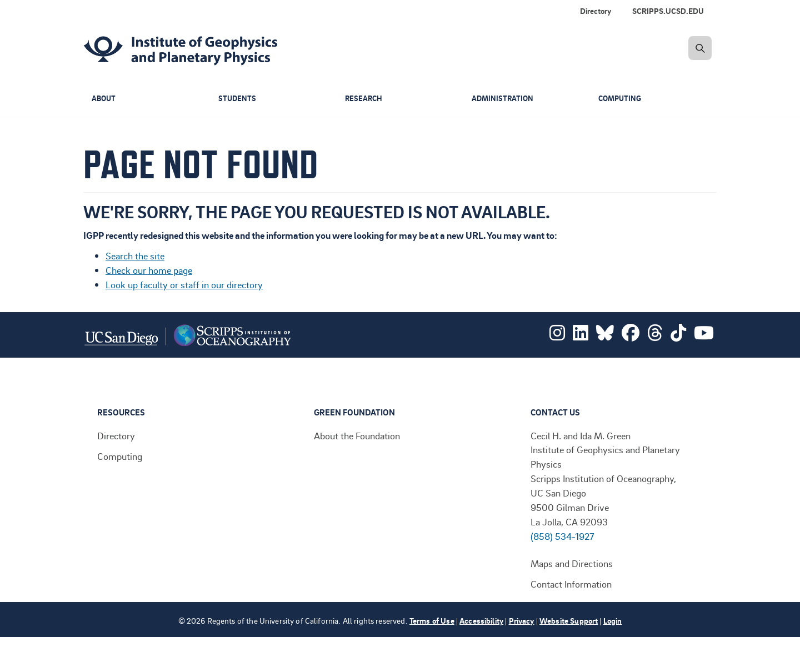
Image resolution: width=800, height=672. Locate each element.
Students (238, 99)
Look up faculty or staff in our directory (184, 284)
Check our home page (149, 270)
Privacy (522, 621)
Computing (621, 99)
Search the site (135, 255)
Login (613, 621)
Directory (116, 435)
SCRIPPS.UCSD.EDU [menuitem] (668, 11)
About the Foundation (357, 435)
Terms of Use (432, 621)
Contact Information (571, 584)
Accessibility (481, 621)
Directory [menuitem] (596, 11)
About (104, 99)
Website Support (569, 621)
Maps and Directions (572, 563)
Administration (504, 99)
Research (364, 99)
